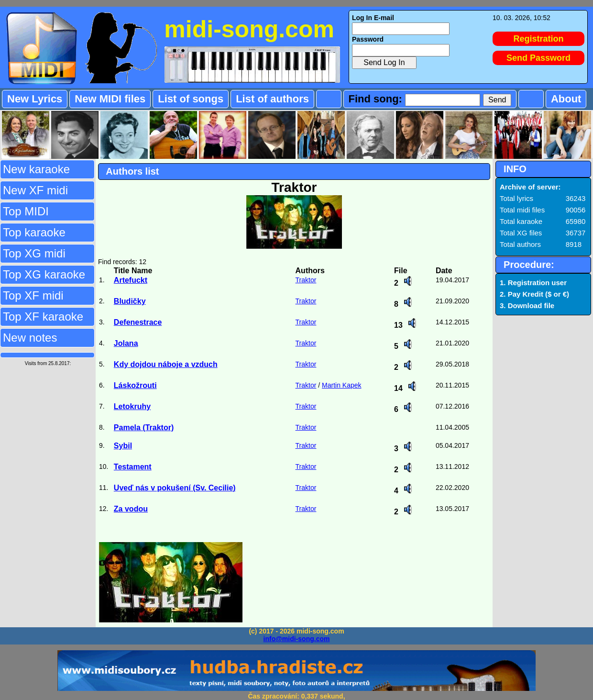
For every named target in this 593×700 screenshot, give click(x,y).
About (566, 99)
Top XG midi (34, 253)
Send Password (538, 58)
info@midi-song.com (297, 639)
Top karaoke (34, 232)
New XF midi (35, 190)
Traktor (306, 280)
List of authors (272, 99)
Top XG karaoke (44, 274)
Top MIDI (26, 211)
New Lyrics (35, 99)
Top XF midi (33, 295)
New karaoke (36, 169)
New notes (30, 338)
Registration (539, 39)
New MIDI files (110, 99)
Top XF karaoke (43, 317)
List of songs (191, 99)
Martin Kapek (341, 385)
